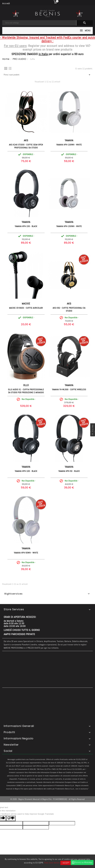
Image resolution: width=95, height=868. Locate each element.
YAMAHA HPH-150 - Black (26, 226)
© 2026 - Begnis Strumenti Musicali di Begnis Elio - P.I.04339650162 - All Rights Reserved (48, 799)
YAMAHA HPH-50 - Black (69, 471)
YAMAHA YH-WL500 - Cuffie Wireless (69, 389)
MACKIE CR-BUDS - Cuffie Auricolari (26, 308)
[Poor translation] (11, 818)
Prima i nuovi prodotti (47, 75)
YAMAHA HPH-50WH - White (26, 553)
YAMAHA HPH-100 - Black (26, 471)
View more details (52, 863)
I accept (66, 863)
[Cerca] (39, 23)
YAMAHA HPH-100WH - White (69, 145)
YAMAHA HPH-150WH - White (69, 226)
